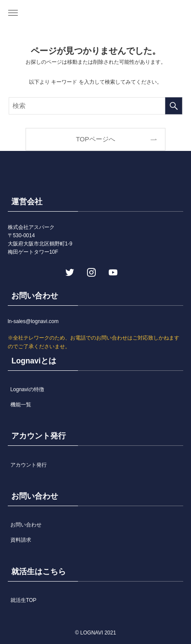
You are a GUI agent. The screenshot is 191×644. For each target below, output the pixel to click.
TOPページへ (95, 139)
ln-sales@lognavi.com (33, 321)
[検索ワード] (95, 106)
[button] (13, 13)
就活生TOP (23, 600)
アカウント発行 (29, 465)
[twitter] (69, 271)
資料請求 (21, 540)
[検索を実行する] (174, 106)
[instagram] (91, 271)
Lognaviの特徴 (27, 389)
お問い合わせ (26, 525)
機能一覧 (21, 405)
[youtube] (112, 271)
